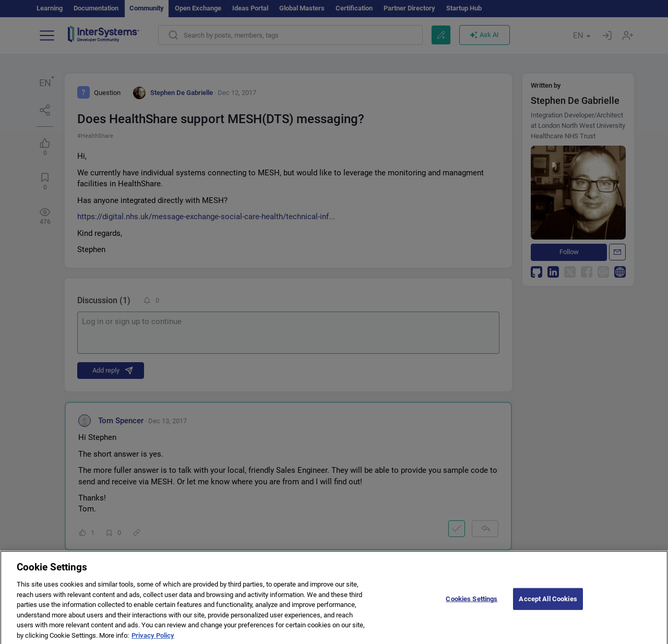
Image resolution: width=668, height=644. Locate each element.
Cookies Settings (472, 602)
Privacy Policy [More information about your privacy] (153, 639)
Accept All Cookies (548, 602)
